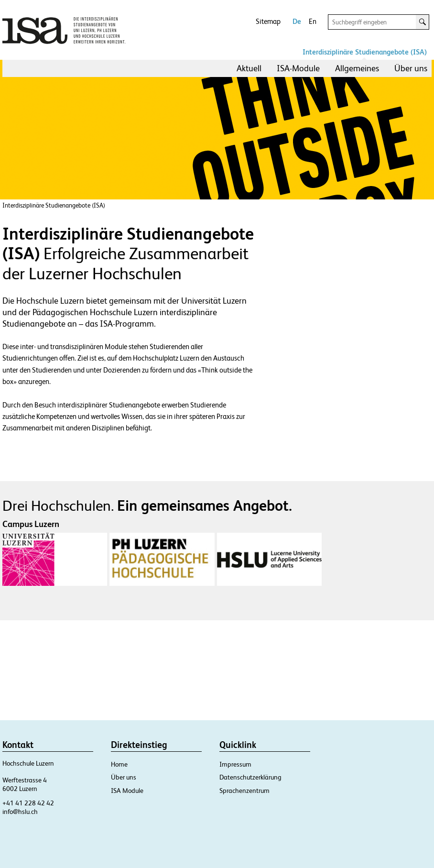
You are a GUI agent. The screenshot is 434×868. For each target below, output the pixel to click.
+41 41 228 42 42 (28, 803)
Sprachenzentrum (244, 791)
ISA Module (127, 791)
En (313, 21)
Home (119, 764)
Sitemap (268, 21)
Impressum (235, 764)
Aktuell (249, 68)
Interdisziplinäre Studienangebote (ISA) (365, 52)
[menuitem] (249, 68)
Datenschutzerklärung (250, 777)
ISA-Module (298, 68)
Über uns (411, 68)
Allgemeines (357, 68)
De (297, 21)
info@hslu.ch (20, 812)
